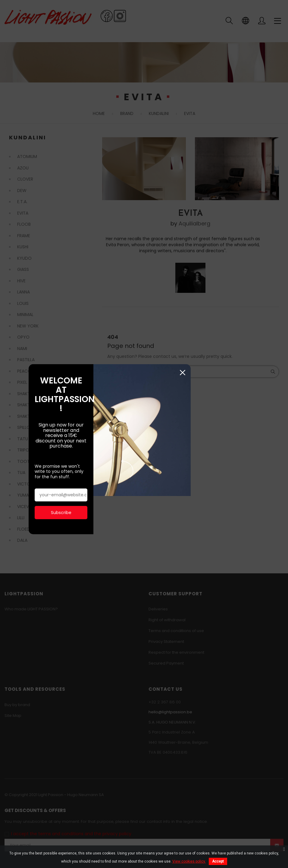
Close (256, 374)
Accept (218, 861)
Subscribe (72, 479)
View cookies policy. (189, 861)
